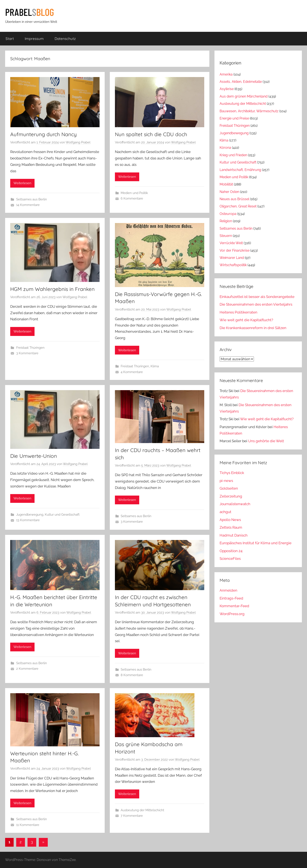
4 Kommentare (132, 372)
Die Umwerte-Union (34, 456)
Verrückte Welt (231, 243)
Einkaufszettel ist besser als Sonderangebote (257, 297)
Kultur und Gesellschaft (62, 515)
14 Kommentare (28, 205)
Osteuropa (228, 214)
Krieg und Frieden (233, 155)
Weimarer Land (232, 258)
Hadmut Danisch (234, 535)
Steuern (226, 236)
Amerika (226, 74)
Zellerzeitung (231, 496)
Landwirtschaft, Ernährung (240, 170)
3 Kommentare (27, 353)
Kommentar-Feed (234, 606)
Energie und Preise (234, 118)
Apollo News (230, 520)
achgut (225, 512)
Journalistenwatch (235, 504)
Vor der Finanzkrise (235, 250)
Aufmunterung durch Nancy (43, 134)
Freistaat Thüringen (30, 348)
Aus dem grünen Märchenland (244, 96)
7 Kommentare (132, 816)
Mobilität (226, 184)
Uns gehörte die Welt (266, 441)
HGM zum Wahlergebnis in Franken (52, 289)
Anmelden (228, 590)
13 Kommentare (28, 520)
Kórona (225, 148)
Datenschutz (65, 39)
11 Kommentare (28, 825)
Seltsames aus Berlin (32, 199)
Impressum (34, 39)
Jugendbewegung (30, 515)
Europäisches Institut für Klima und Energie (256, 543)
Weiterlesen (22, 183)
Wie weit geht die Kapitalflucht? (246, 320)
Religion (226, 221)
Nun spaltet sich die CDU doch (151, 134)
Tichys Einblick (232, 473)
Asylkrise (227, 89)
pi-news (226, 481)
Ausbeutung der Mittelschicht (142, 810)
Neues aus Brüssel (234, 199)
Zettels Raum (231, 527)
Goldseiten (229, 488)
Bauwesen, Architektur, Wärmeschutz (249, 111)
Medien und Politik (134, 193)
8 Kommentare (132, 675)
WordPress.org (232, 614)
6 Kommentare (132, 198)
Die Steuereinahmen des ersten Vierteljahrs (256, 304)
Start (10, 39)
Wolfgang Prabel (78, 142)
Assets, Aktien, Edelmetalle (241, 82)
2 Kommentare (27, 669)
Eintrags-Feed (231, 598)
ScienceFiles (230, 559)
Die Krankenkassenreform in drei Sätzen (253, 328)
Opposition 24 (231, 551)
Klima (155, 366)
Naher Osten (229, 192)
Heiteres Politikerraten (238, 312)
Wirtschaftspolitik (233, 265)
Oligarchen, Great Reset (238, 206)
